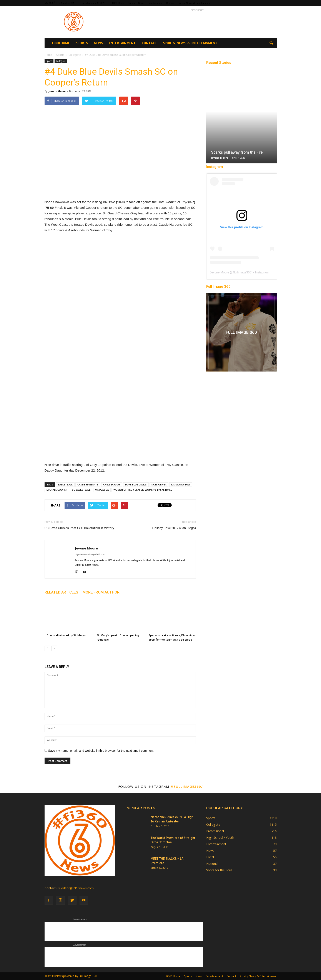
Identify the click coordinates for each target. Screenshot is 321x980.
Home (48, 55)
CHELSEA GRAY (112, 484)
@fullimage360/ (187, 786)
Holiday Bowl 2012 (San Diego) (174, 528)
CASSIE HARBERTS (88, 484)
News (141, 3)
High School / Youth (220, 838)
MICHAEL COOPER (57, 490)
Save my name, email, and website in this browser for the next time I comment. (101, 751)
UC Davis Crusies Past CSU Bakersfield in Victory (79, 528)
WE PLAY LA (102, 490)
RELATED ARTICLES (61, 592)
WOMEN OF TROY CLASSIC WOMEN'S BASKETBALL (143, 490)
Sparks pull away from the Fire (237, 152)
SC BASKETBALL (81, 490)
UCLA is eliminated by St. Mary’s (65, 635)
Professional (215, 831)
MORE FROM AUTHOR (101, 592)
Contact (170, 3)
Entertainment (155, 3)
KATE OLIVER (159, 484)
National (212, 864)
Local (210, 857)
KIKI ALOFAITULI (181, 484)
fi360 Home (118, 3)
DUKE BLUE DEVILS (136, 484)
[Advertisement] (198, 22)
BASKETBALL (65, 484)
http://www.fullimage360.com (90, 554)
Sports (131, 3)
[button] (271, 43)
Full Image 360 (218, 286)
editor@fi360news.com (77, 888)
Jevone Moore (57, 91)
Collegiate (61, 61)
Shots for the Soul (219, 870)
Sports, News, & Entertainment (194, 3)
